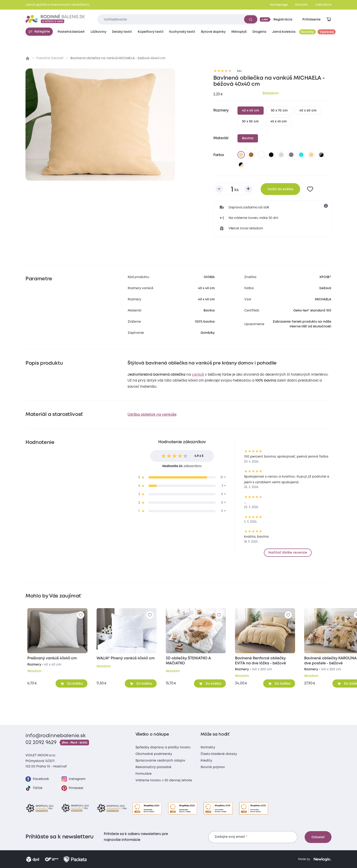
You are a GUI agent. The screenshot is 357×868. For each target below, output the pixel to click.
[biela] (261, 155)
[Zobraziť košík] (329, 19)
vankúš (198, 375)
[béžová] (241, 155)
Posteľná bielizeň (50, 58)
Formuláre (144, 774)
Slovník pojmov (213, 767)
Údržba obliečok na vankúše (152, 415)
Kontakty (208, 747)
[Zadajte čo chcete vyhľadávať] (178, 19)
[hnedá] (251, 155)
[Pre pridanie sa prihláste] (310, 189)
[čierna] (271, 155)
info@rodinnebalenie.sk (56, 736)
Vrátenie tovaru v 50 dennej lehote (164, 780)
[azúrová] (301, 155)
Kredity (206, 761)
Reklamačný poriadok (153, 767)
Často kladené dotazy (219, 754)
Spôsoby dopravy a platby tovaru (163, 747)
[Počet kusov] (234, 189)
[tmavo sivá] (291, 155)
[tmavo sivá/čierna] (321, 155)
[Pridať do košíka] (71, 683)
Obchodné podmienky (154, 754)
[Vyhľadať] (251, 19)
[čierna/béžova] (241, 165)
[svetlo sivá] (281, 155)
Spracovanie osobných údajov (160, 761)
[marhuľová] (311, 155)
